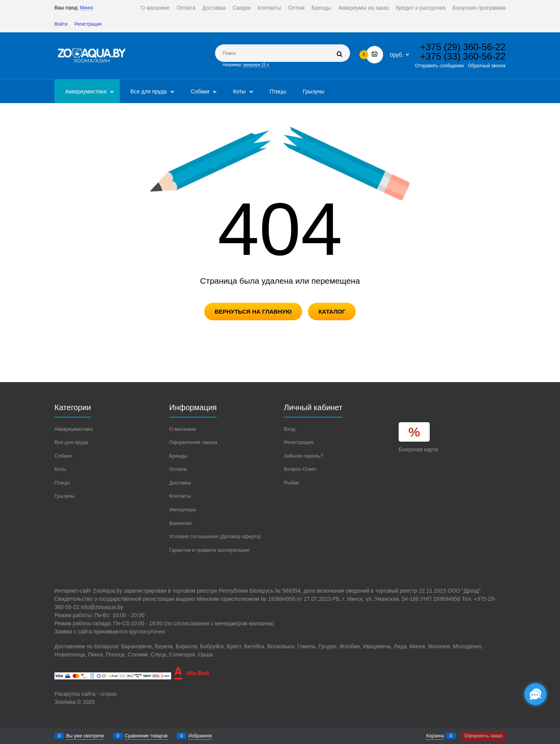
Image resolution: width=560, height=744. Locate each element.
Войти (61, 24)
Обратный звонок (487, 66)
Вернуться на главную (253, 311)
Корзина (435, 736)
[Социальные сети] (535, 694)
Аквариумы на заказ (363, 8)
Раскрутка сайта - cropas (86, 694)
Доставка (214, 8)
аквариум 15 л (256, 65)
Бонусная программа (479, 8)
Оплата (186, 8)
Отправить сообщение (439, 66)
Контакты (269, 8)
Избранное (200, 736)
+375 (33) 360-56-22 (463, 56)
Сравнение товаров (146, 736)
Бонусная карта (418, 449)
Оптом (296, 8)
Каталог (332, 311)
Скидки (241, 8)
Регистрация (88, 24)
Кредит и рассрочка (421, 8)
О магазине (155, 8)
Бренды (321, 8)
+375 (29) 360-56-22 (463, 47)
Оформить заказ (483, 736)
